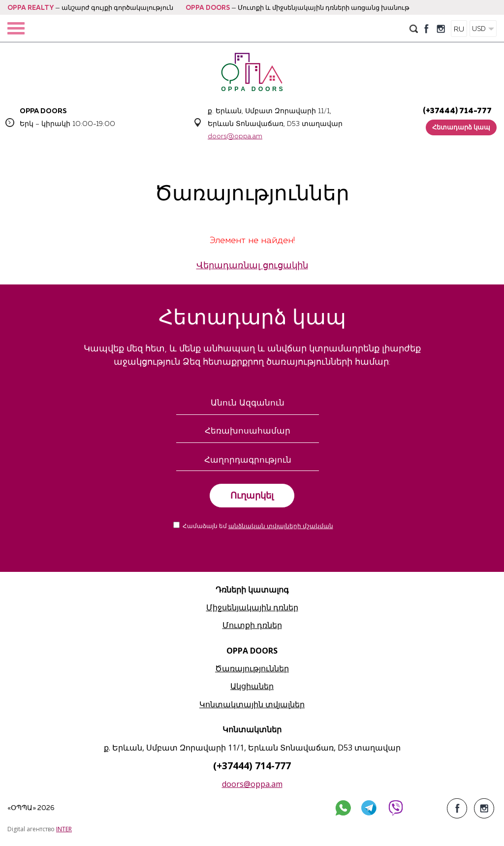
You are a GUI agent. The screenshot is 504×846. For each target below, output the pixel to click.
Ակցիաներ (252, 686)
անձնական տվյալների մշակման (281, 527)
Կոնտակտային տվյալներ (252, 704)
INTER (64, 829)
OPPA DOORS (208, 8)
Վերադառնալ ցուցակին (252, 266)
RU (459, 29)
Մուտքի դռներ (252, 625)
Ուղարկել (252, 496)
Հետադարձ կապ (461, 128)
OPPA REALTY (31, 8)
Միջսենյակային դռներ (252, 607)
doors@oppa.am (235, 136)
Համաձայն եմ (258, 527)
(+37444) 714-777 (457, 111)
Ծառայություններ (252, 668)
